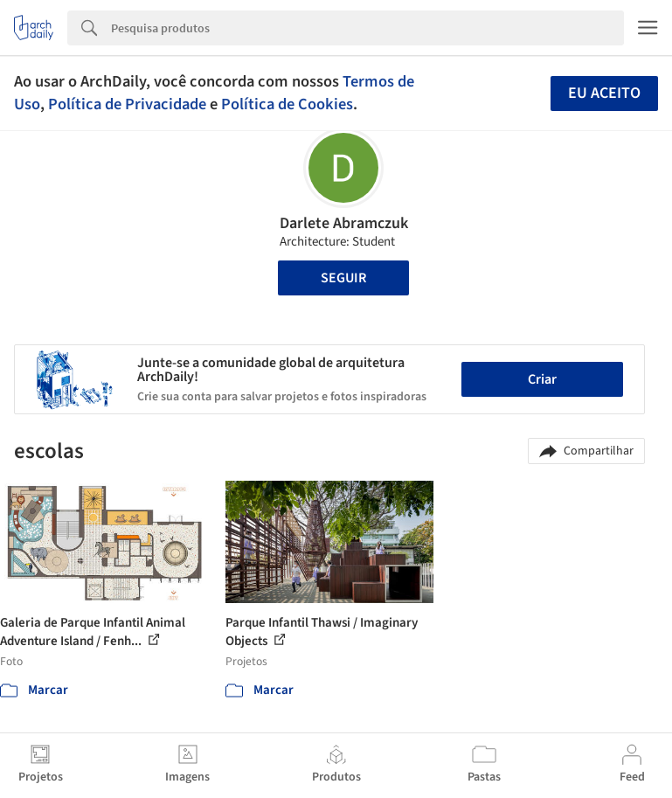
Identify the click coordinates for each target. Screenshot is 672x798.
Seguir (343, 278)
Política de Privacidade (127, 104)
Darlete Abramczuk (344, 223)
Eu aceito (604, 93)
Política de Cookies (287, 104)
